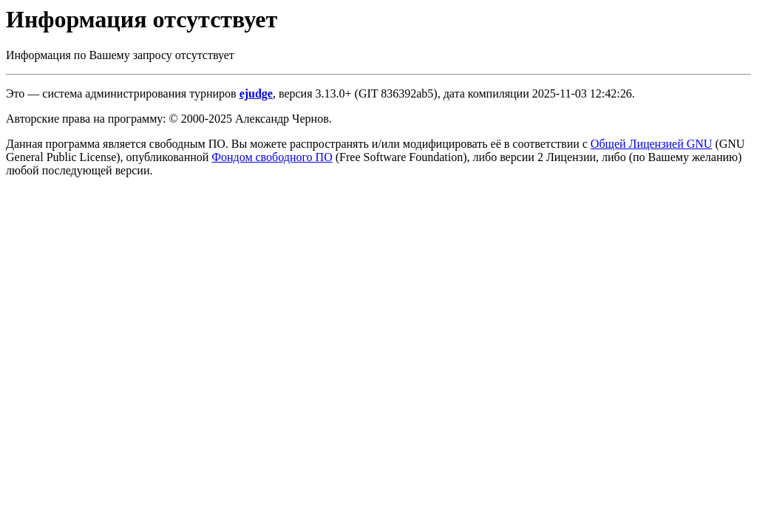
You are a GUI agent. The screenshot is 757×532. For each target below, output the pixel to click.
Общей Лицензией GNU (652, 144)
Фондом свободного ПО (272, 157)
